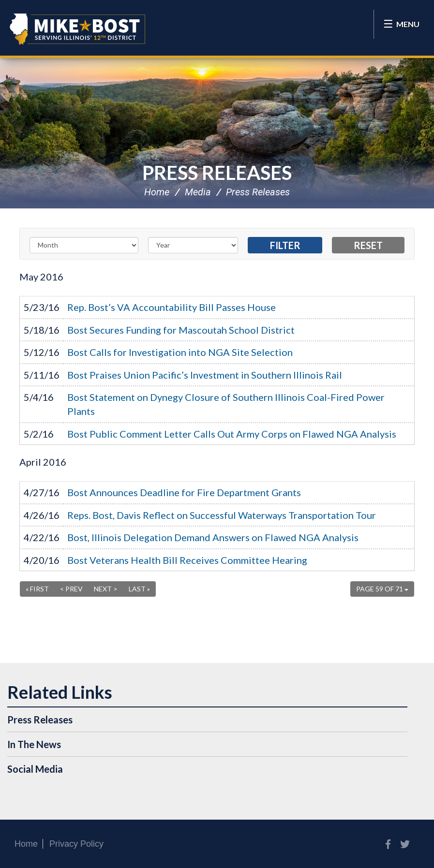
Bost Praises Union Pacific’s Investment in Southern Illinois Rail (205, 375)
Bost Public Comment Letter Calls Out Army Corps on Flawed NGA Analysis (232, 434)
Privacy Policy (76, 844)
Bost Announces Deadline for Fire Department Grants (184, 492)
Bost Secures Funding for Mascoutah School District (181, 330)
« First (37, 589)
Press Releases (217, 173)
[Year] (193, 245)
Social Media (35, 769)
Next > (106, 589)
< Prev (71, 589)
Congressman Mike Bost (77, 29)
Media (198, 192)
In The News (34, 744)
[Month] (84, 245)
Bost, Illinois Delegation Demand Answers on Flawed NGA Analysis (213, 537)
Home (157, 192)
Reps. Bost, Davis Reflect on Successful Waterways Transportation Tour (222, 515)
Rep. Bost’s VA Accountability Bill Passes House (172, 307)
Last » (139, 589)
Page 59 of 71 (382, 589)
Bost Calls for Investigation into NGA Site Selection (180, 352)
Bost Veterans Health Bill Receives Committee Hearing (187, 560)
